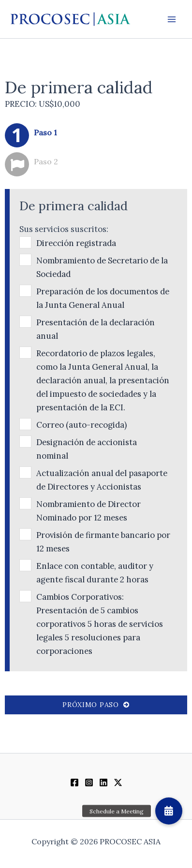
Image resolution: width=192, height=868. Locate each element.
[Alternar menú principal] (172, 19)
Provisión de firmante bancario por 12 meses (103, 542)
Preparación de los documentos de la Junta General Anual (103, 298)
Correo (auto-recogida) (81, 425)
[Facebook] (74, 782)
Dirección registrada (76, 243)
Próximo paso (96, 705)
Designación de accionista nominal (87, 449)
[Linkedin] (103, 782)
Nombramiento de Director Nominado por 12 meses (89, 511)
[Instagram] (89, 782)
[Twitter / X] (118, 782)
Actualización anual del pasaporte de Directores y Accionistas (102, 480)
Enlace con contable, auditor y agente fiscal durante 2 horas (95, 573)
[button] (169, 811)
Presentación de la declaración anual (96, 329)
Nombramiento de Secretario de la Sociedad (102, 267)
